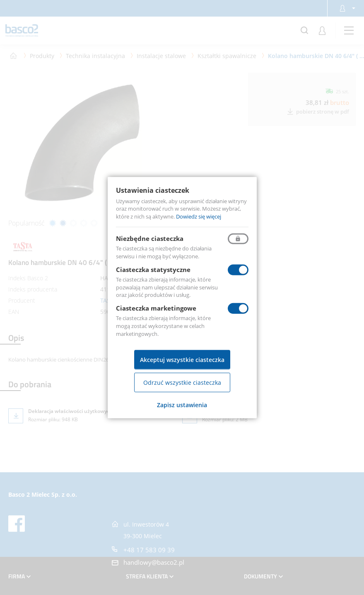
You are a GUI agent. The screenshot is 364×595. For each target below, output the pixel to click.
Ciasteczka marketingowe (156, 308)
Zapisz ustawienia (182, 405)
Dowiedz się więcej (199, 216)
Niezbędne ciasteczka (150, 238)
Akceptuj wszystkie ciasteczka (182, 360)
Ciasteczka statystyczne (153, 270)
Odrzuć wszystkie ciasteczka (182, 382)
